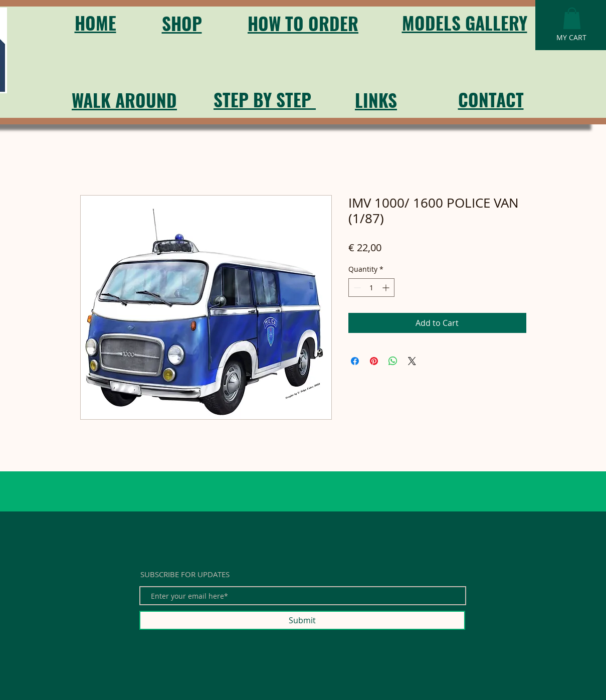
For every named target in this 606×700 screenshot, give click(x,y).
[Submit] (302, 620)
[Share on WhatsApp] (393, 361)
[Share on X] (412, 361)
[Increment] (387, 288)
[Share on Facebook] (355, 361)
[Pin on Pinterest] (374, 361)
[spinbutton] (371, 288)
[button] (572, 18)
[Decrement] (356, 288)
